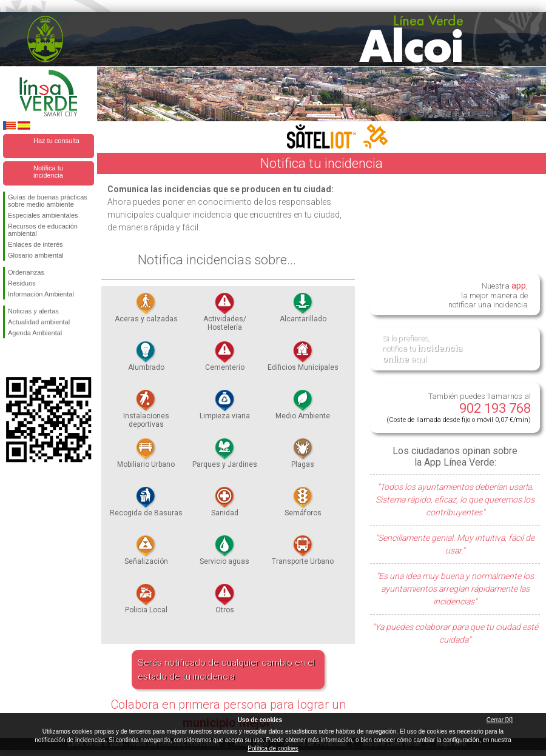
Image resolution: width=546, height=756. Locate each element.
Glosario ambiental (36, 255)
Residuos (22, 283)
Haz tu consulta (56, 141)
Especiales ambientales (43, 215)
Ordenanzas (26, 272)
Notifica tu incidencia (48, 172)
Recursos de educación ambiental (43, 230)
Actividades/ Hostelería (225, 315)
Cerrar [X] (500, 720)
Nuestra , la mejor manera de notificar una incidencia (488, 294)
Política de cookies (273, 748)
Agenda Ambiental (35, 333)
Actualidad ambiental (39, 322)
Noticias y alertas (33, 311)
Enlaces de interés (35, 244)
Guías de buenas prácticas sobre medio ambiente (48, 201)
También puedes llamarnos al (459, 408)
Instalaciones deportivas (146, 412)
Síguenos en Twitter (30, 358)
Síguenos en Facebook (10, 358)
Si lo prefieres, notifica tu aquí (422, 349)
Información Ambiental (41, 294)
